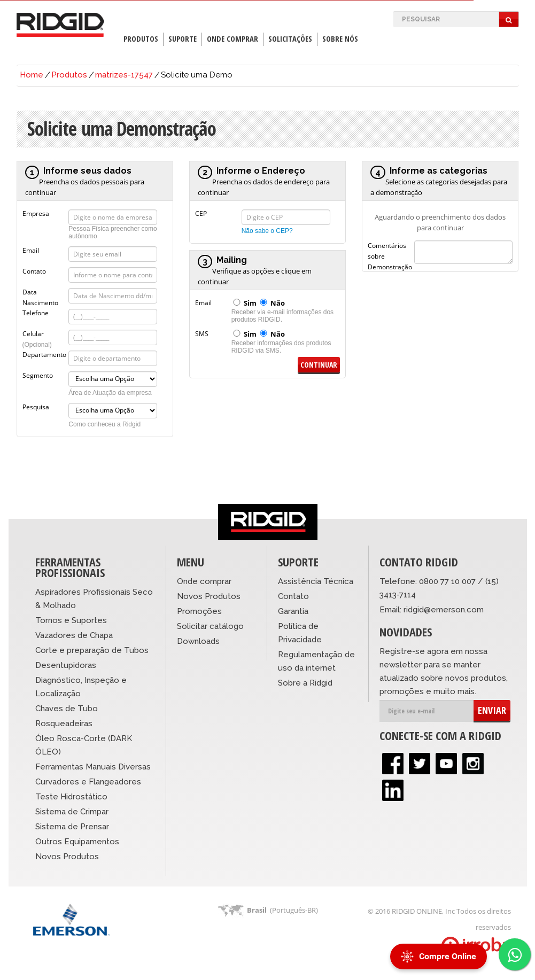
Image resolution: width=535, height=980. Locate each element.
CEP (201, 213)
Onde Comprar (232, 39)
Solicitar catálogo (210, 626)
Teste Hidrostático (71, 797)
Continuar (319, 365)
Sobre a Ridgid (305, 683)
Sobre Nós (340, 39)
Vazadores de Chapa (74, 635)
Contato (34, 270)
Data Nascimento (40, 291)
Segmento (38, 375)
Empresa (36, 213)
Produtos (141, 39)
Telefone (36, 312)
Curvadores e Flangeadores (88, 782)
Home (32, 75)
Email (31, 250)
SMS (202, 333)
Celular (37, 333)
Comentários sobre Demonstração (390, 245)
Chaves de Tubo (67, 709)
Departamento (44, 354)
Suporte (183, 39)
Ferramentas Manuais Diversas (93, 767)
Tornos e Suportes (71, 620)
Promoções (199, 611)
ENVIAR (492, 710)
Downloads (198, 641)
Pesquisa (36, 406)
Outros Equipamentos (77, 842)
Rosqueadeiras (64, 724)
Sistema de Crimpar (72, 812)
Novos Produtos (67, 857)
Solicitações (290, 39)
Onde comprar (204, 581)
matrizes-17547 (124, 75)
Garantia (293, 611)
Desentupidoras (66, 665)
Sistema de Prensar (72, 827)
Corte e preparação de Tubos (92, 650)
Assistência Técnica (316, 581)
